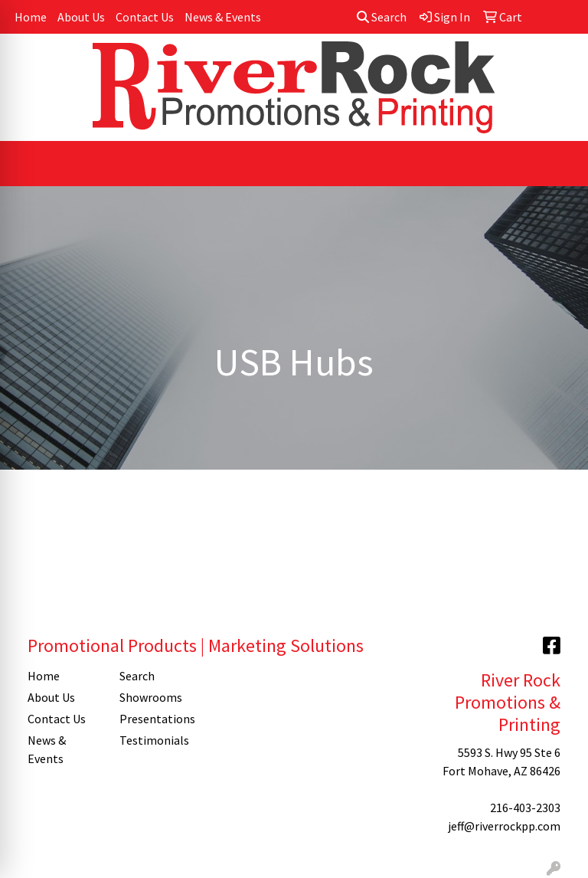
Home (31, 17)
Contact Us (145, 17)
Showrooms (151, 697)
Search (382, 17)
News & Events (223, 17)
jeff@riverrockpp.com (504, 826)
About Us (81, 17)
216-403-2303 (525, 808)
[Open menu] (557, 164)
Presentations (156, 719)
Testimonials (154, 740)
